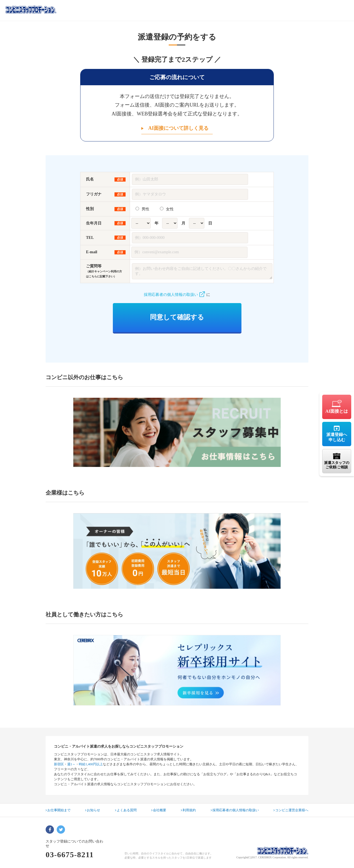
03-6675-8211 (70, 855)
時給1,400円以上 (91, 764)
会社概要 (159, 810)
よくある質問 (126, 810)
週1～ (71, 764)
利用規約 (188, 810)
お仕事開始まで (58, 810)
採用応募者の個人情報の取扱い (174, 295)
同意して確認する (177, 317)
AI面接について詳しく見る (178, 128)
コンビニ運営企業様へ (291, 810)
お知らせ (93, 810)
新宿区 (59, 764)
